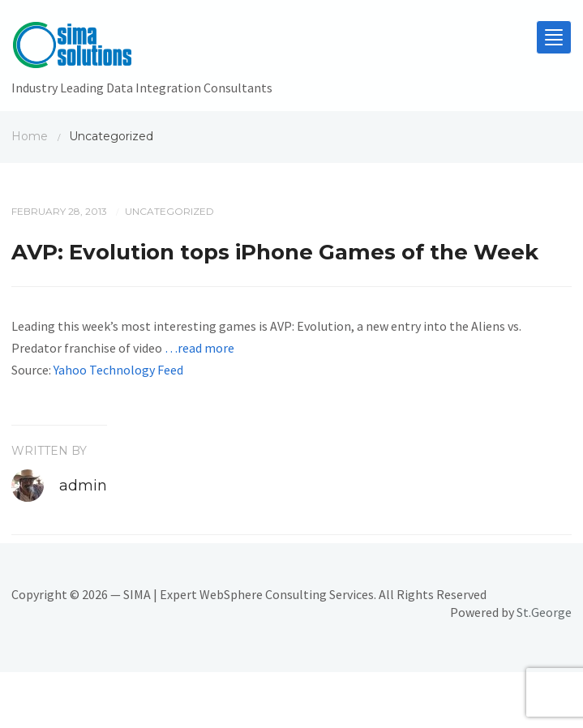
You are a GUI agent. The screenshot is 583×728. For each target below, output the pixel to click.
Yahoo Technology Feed (118, 370)
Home (30, 136)
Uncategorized (169, 211)
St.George (544, 612)
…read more (199, 348)
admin (83, 486)
